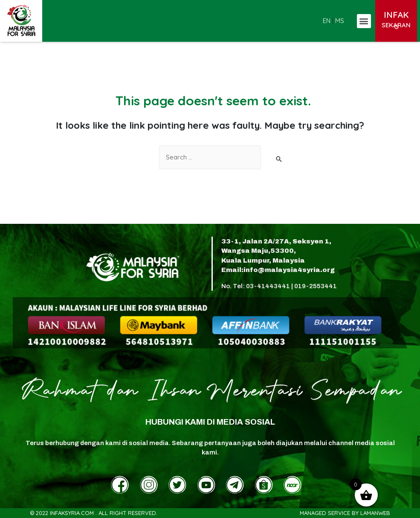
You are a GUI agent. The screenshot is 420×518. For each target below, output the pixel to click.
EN (327, 21)
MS (340, 21)
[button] (364, 21)
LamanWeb (375, 513)
